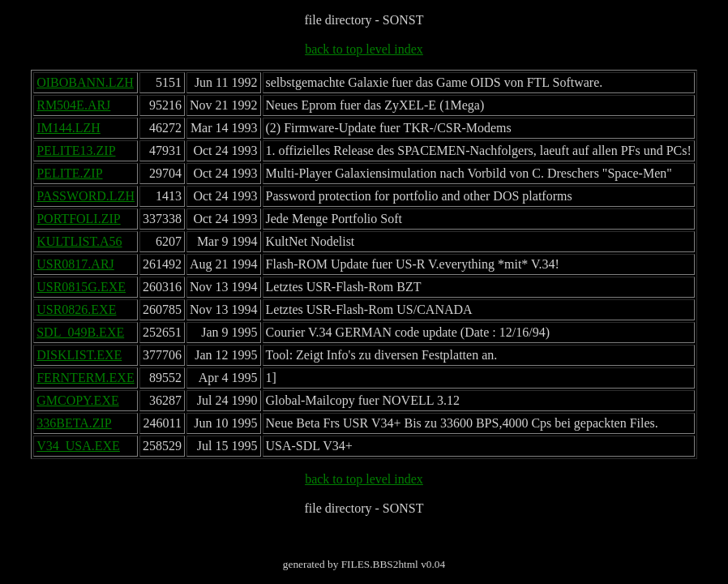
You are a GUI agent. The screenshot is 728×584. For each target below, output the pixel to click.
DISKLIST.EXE (79, 355)
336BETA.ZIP (74, 423)
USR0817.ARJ (75, 264)
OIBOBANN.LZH (85, 82)
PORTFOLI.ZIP (79, 219)
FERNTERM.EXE (85, 378)
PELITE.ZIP (69, 173)
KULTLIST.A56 (79, 241)
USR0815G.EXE (81, 287)
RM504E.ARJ (73, 105)
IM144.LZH (69, 128)
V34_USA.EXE (78, 446)
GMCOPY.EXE (78, 400)
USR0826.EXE (76, 309)
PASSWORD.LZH (86, 196)
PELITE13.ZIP (76, 150)
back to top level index (364, 49)
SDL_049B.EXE (80, 332)
